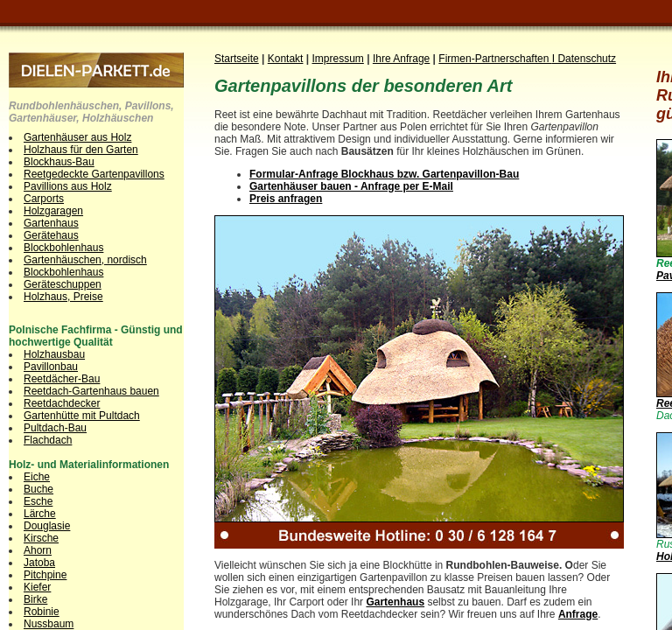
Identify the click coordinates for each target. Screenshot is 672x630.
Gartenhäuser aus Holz (77, 137)
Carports (44, 199)
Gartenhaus (51, 223)
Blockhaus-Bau (59, 162)
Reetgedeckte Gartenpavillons (94, 174)
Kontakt (286, 59)
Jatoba (39, 563)
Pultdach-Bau (55, 428)
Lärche (40, 514)
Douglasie (47, 526)
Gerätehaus (51, 235)
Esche (38, 501)
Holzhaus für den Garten (81, 150)
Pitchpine (45, 575)
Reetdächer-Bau (62, 379)
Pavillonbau (51, 367)
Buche (38, 489)
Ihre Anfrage (401, 59)
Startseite (237, 59)
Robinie (42, 612)
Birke (35, 599)
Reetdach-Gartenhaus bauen (91, 391)
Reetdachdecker (62, 403)
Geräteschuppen (63, 284)
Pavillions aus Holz (68, 186)
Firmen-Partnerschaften (495, 59)
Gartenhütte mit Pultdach (82, 416)
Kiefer (37, 587)
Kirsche (41, 538)
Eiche (37, 477)
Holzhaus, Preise (63, 297)
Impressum (338, 59)
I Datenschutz (584, 59)
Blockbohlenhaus (63, 248)
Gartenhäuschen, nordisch (85, 260)
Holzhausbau (54, 354)
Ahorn (38, 550)
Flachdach (48, 440)
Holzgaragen (53, 211)
